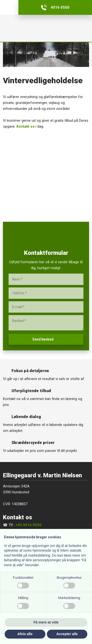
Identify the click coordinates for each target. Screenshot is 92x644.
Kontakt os (26, 126)
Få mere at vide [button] (46, 622)
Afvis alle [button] (25, 634)
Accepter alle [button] (67, 634)
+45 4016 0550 (28, 525)
